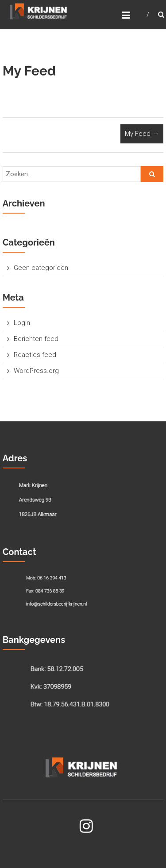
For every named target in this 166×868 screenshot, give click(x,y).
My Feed (142, 134)
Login (22, 323)
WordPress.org (36, 371)
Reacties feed (35, 355)
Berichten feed (36, 339)
